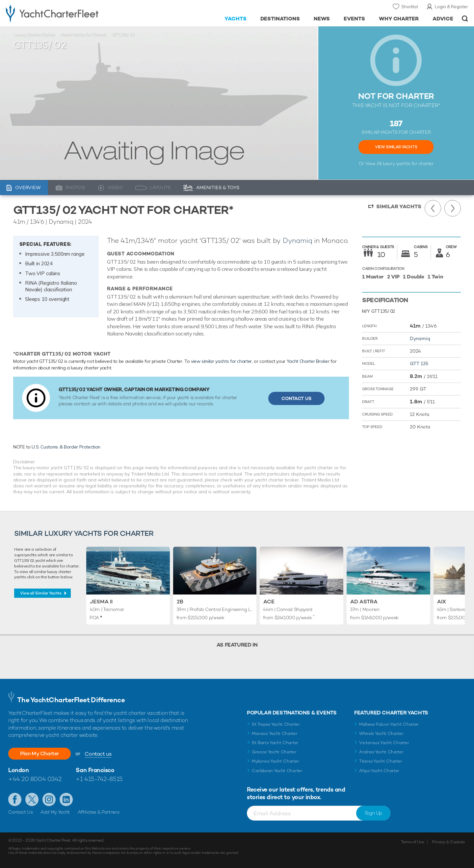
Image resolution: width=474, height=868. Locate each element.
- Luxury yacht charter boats (73, 13)
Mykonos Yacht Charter (275, 761)
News (322, 19)
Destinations (280, 19)
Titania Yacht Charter (381, 761)
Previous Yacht (433, 208)
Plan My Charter (39, 753)
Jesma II (101, 602)
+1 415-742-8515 (99, 779)
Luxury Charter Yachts (34, 35)
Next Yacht (453, 208)
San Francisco (95, 770)
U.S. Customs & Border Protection (66, 447)
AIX (442, 602)
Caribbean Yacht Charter (277, 771)
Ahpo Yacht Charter (379, 771)
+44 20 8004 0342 (35, 779)
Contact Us (296, 398)
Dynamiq (298, 240)
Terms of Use (412, 842)
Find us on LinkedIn (66, 799)
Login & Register (451, 7)
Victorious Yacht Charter (384, 743)
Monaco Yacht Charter (275, 733)
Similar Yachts (399, 206)
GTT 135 (419, 363)
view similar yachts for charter (221, 361)
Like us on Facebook (15, 799)
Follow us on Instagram (49, 799)
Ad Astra (364, 602)
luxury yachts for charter (408, 163)
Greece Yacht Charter (274, 752)
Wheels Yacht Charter (381, 733)
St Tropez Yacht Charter (276, 724)
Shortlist (410, 7)
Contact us (98, 754)
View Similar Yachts (396, 147)
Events (354, 19)
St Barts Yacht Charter (275, 743)
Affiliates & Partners (99, 812)
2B (180, 602)
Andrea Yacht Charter (381, 752)
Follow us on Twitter (32, 799)
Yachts (236, 19)
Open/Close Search (465, 19)
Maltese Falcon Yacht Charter (389, 724)
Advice (443, 19)
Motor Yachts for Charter (83, 35)
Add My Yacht (55, 812)
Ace (269, 602)
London (18, 770)
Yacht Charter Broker (308, 361)
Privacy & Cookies (448, 842)
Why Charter (399, 19)
